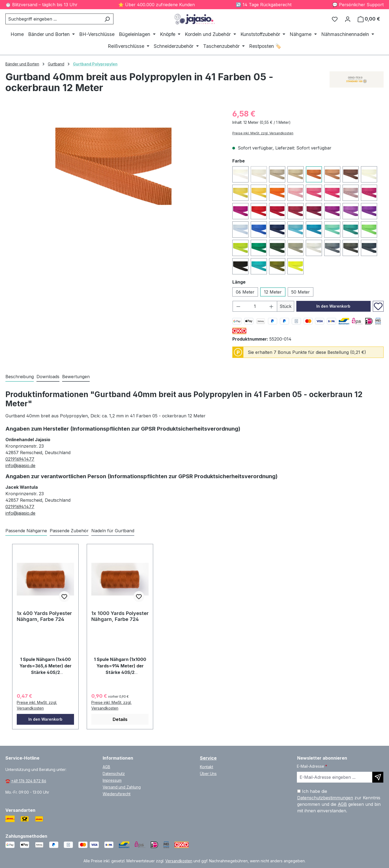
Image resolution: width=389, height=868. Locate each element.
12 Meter (273, 292)
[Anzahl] (255, 306)
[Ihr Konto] (348, 19)
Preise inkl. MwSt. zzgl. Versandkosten (263, 133)
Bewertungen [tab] (76, 377)
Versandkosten (179, 861)
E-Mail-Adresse (312, 766)
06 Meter (245, 292)
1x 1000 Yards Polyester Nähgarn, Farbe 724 (120, 616)
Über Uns (208, 774)
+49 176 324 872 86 (29, 781)
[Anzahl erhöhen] (271, 306)
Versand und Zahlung (122, 787)
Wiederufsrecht (117, 794)
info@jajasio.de (20, 465)
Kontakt (207, 767)
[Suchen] (107, 19)
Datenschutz (114, 774)
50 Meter (301, 292)
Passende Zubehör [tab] (69, 531)
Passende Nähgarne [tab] (26, 531)
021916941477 (20, 459)
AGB (106, 767)
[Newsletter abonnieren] (378, 777)
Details (120, 719)
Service (208, 758)
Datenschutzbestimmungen (325, 798)
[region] (113, 166)
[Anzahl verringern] (238, 306)
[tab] (20, 377)
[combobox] (53, 19)
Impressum (112, 780)
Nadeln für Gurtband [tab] (113, 531)
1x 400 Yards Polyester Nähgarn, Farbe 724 (44, 616)
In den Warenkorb (333, 306)
